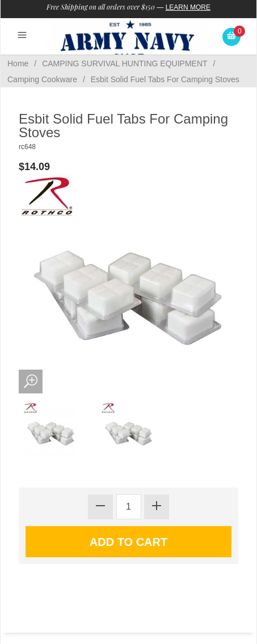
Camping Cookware (42, 79)
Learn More (188, 7)
